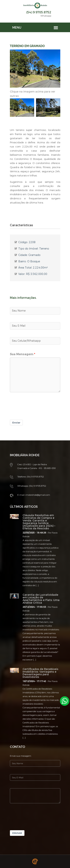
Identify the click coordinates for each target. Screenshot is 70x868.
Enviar (16, 423)
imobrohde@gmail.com (38, 495)
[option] (22, 108)
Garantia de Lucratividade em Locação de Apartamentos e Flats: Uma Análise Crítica (41, 599)
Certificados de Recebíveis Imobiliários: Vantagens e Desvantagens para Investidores (40, 673)
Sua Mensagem (22, 354)
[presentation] (38, 409)
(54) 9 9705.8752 (39, 12)
